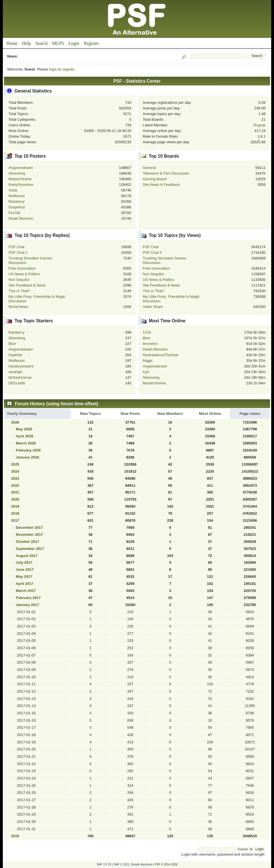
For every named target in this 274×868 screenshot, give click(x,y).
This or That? (19, 291)
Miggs (148, 361)
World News (18, 307)
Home (12, 43)
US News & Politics (24, 274)
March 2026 (26, 443)
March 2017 (26, 591)
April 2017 (25, 584)
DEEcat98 (17, 383)
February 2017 (28, 598)
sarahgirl (16, 372)
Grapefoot (17, 207)
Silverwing (17, 173)
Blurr (12, 344)
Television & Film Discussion (166, 173)
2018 (15, 513)
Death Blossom (21, 218)
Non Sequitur (19, 280)
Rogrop (259, 125)
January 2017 (27, 605)
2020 (15, 499)
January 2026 (27, 457)
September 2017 (30, 549)
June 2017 (25, 570)
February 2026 (28, 450)
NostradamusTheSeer (161, 355)
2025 (15, 464)
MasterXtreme (20, 179)
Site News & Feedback (161, 185)
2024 (15, 471)
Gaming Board (155, 179)
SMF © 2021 (121, 864)
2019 (15, 506)
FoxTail (14, 213)
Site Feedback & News (27, 285)
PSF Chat (16, 247)
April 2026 (25, 436)
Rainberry (16, 201)
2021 (15, 492)
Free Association (22, 268)
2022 (15, 485)
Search (42, 43)
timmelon (150, 344)
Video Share (153, 307)
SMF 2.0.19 (104, 864)
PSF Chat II (18, 253)
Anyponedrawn (21, 168)
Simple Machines (142, 864)
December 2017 (29, 527)
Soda (13, 190)
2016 (15, 836)
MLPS (58, 43)
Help (26, 43)
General (149, 168)
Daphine (15, 355)
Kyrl (146, 372)
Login (74, 43)
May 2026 (24, 429)
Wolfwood (17, 196)
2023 (15, 478)
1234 (147, 332)
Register (91, 43)
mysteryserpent (21, 366)
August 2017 (27, 556)
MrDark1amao (20, 377)
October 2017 (27, 542)
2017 (15, 520)
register (68, 69)
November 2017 (29, 535)
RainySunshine (21, 185)
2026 (15, 422)
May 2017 (24, 577)
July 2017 (24, 562)
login (53, 69)
